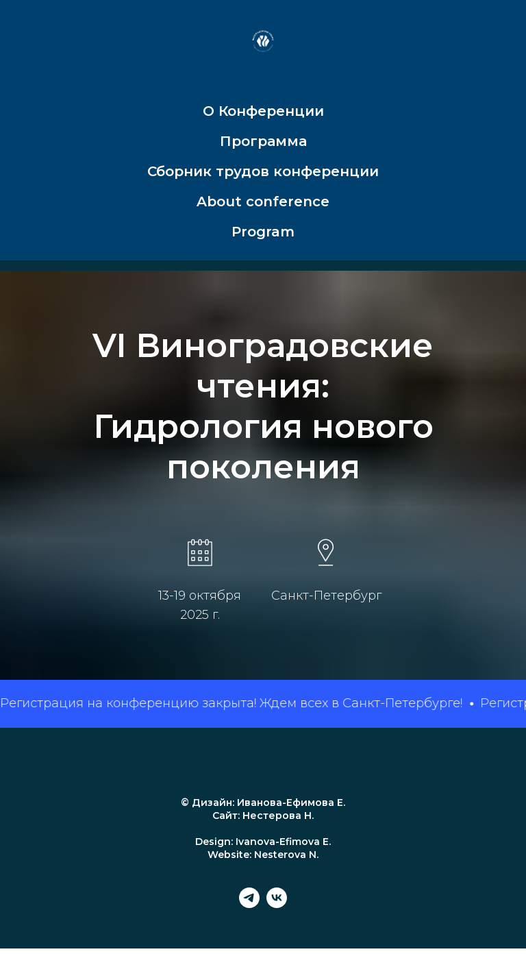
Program (263, 232)
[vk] (277, 904)
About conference (263, 201)
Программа (263, 141)
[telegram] (249, 904)
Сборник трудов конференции (263, 171)
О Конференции (263, 111)
